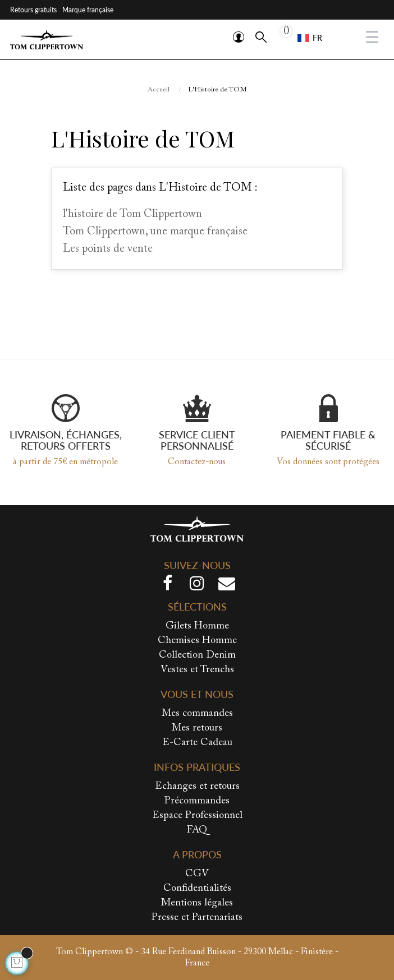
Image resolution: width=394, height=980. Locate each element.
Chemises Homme (197, 641)
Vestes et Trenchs (197, 670)
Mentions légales (197, 903)
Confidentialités (197, 889)
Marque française (88, 10)
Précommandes (197, 801)
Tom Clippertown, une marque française (155, 232)
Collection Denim (197, 655)
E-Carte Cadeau (197, 743)
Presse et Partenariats (197, 918)
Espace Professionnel (197, 816)
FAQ (197, 830)
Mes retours (197, 728)
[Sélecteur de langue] (310, 38)
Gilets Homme (197, 626)
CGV (197, 874)
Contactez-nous (197, 462)
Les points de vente (108, 249)
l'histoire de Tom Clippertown (132, 214)
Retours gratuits (33, 10)
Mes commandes (197, 714)
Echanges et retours (197, 787)
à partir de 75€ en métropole (65, 462)
